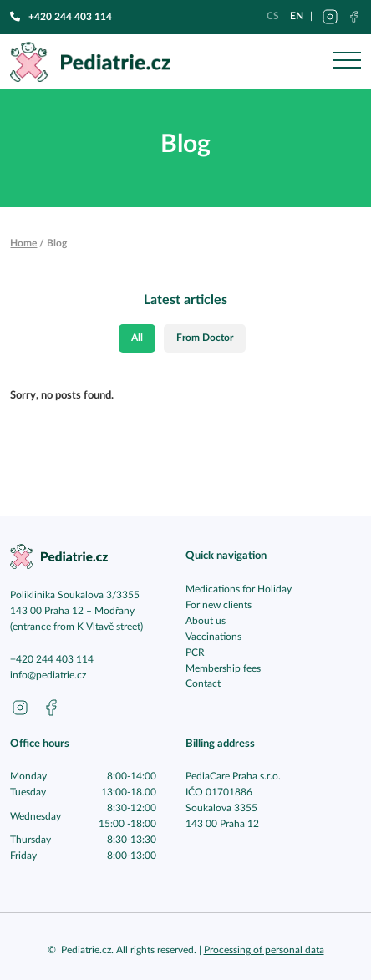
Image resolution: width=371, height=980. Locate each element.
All (137, 338)
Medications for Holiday (239, 589)
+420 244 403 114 (61, 17)
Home (23, 243)
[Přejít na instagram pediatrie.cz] (330, 17)
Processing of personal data (264, 950)
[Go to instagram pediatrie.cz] (20, 708)
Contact (203, 684)
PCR (195, 653)
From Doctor (205, 338)
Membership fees (223, 669)
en (297, 16)
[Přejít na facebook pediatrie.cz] (354, 17)
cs (273, 16)
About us (206, 621)
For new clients (219, 605)
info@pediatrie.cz (48, 675)
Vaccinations (213, 637)
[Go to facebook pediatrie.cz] (51, 708)
